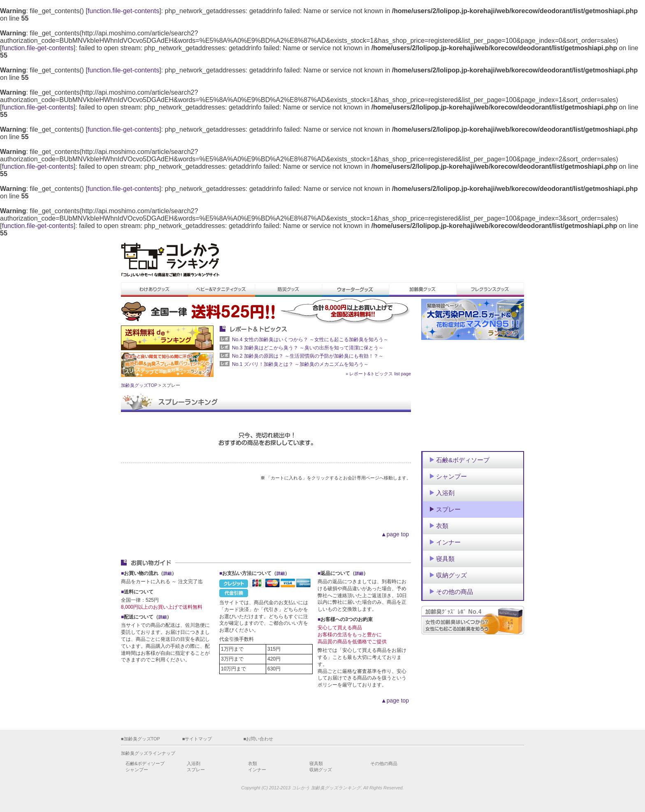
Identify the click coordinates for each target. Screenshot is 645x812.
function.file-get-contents (123, 11)
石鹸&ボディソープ (145, 763)
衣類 (253, 763)
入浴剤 (194, 763)
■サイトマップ (197, 739)
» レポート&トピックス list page (378, 374)
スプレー (196, 770)
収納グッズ (321, 770)
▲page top (395, 534)
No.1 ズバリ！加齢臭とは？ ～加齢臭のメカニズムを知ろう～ (300, 364)
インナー (257, 770)
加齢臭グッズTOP (139, 385)
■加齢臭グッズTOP (140, 739)
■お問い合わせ (259, 739)
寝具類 (316, 763)
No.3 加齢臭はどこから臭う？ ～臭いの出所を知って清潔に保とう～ (308, 348)
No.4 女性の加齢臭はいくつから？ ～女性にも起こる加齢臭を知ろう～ (310, 340)
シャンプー (137, 770)
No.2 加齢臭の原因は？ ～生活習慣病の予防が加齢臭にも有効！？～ (308, 356)
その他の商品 (384, 763)
